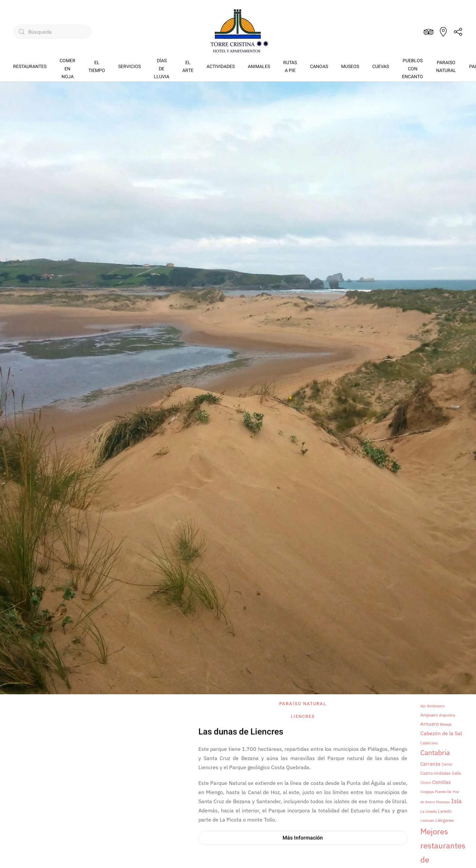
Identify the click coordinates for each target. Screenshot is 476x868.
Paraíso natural (303, 704)
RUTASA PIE (290, 67)
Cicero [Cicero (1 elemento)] (426, 783)
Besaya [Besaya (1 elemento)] (446, 724)
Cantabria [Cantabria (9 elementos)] (435, 753)
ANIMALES (259, 67)
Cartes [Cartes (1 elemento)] (447, 764)
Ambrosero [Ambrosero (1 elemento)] (436, 706)
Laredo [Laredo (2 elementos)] (445, 811)
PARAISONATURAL (446, 67)
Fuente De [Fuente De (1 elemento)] (443, 792)
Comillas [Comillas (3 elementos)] (441, 782)
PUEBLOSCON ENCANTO (412, 69)
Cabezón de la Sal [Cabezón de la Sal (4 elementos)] (441, 733)
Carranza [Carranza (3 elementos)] (430, 764)
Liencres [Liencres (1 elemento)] (427, 821)
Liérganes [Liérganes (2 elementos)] (445, 820)
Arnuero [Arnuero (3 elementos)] (430, 724)
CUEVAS (381, 67)
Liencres (303, 716)
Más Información (303, 838)
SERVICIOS (129, 67)
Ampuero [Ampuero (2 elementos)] (429, 715)
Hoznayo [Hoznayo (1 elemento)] (443, 802)
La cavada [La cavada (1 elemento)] (429, 811)
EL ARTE (188, 67)
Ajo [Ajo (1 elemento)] (423, 706)
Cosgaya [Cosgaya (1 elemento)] (427, 792)
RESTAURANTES (30, 67)
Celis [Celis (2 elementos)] (456, 773)
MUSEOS (350, 67)
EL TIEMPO (97, 67)
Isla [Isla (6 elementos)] (456, 801)
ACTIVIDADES (221, 67)
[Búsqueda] (52, 32)
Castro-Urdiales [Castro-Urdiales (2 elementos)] (435, 773)
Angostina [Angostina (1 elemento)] (447, 715)
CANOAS (319, 67)
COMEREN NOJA (67, 69)
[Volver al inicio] (238, 32)
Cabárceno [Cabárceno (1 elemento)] (429, 743)
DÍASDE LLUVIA (162, 69)
